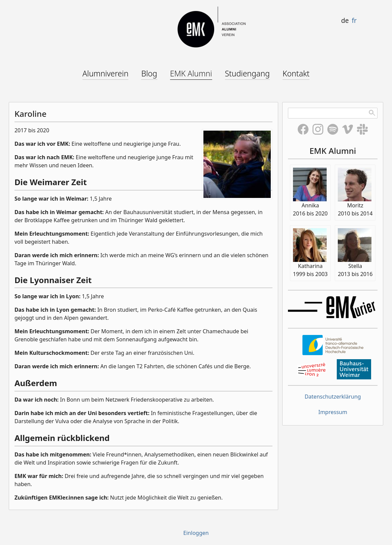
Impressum (333, 412)
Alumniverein (106, 73)
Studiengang (247, 73)
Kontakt (296, 73)
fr (354, 20)
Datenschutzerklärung (333, 397)
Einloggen (196, 533)
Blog (149, 73)
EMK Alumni (191, 73)
